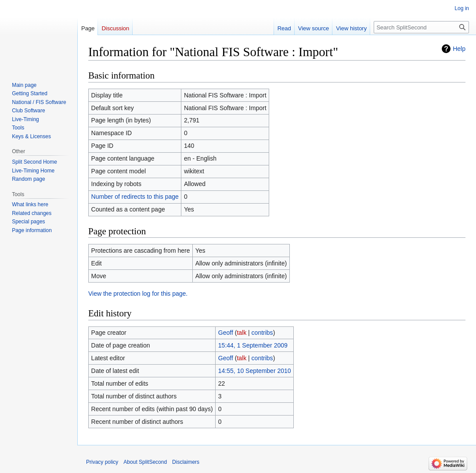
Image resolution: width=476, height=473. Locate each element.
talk (242, 333)
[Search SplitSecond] (421, 27)
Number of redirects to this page (135, 197)
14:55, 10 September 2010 (255, 371)
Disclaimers (186, 462)
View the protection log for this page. (138, 294)
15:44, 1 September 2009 (253, 345)
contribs (262, 333)
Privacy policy (102, 462)
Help (459, 49)
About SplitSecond (145, 462)
